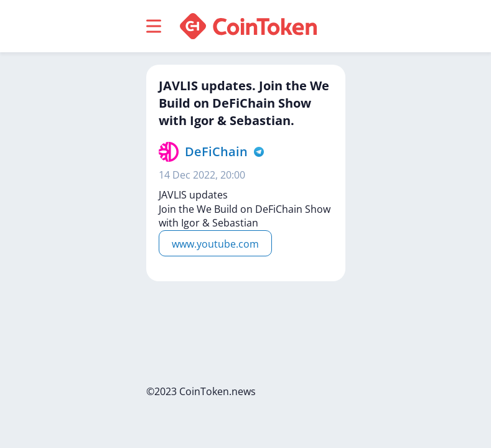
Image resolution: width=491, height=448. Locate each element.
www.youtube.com (215, 244)
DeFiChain (216, 152)
